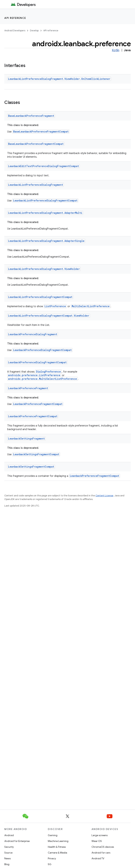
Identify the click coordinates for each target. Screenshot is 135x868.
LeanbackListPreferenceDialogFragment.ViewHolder (44, 269)
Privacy (52, 858)
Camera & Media (57, 853)
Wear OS (97, 841)
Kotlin (116, 50)
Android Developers (15, 31)
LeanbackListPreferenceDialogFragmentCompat (45, 200)
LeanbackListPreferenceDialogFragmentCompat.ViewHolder (49, 316)
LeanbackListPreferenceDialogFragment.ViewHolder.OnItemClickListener (59, 79)
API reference (15, 18)
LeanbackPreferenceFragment (28, 388)
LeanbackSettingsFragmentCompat (36, 454)
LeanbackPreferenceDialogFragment (33, 334)
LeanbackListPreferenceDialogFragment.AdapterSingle (46, 241)
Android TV (98, 858)
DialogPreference (48, 372)
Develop (34, 31)
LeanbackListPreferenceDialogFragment (36, 185)
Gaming (53, 835)
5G (50, 864)
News (7, 858)
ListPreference (55, 306)
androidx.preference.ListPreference (34, 375)
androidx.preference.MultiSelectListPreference (43, 379)
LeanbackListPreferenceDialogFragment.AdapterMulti (45, 213)
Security (9, 847)
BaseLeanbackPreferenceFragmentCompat (41, 132)
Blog (7, 864)
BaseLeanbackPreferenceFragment (31, 116)
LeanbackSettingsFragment (26, 439)
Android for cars (101, 853)
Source (8, 853)
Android (9, 835)
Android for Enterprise (17, 841)
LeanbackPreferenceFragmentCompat (38, 404)
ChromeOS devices (103, 847)
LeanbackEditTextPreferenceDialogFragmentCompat (43, 166)
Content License (104, 496)
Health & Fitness (57, 847)
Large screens (100, 835)
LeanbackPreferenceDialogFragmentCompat (42, 350)
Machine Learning (58, 841)
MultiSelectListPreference (91, 306)
